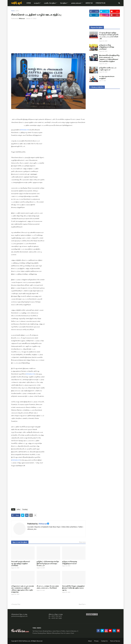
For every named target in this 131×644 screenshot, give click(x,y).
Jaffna (17, 11)
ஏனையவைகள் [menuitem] (76, 3)
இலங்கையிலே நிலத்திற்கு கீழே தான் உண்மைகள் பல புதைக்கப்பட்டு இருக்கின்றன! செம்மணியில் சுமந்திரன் (109, 58)
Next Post (82, 604)
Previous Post (16, 604)
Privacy (96, 641)
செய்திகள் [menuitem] (63, 3)
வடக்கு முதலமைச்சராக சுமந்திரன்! (107, 77)
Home (13, 11)
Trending (25, 509)
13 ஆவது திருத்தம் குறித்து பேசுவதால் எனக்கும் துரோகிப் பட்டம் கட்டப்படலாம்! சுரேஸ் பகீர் (109, 36)
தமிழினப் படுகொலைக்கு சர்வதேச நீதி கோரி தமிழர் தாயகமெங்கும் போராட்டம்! (48, 563)
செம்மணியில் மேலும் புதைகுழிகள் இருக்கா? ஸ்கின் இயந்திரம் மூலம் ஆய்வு (73, 588)
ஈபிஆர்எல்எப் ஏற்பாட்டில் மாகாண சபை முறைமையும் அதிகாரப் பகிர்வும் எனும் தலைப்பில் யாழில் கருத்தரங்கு (23, 589)
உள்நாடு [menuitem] (37, 3)
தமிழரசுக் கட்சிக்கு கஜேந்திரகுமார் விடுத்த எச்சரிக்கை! (107, 47)
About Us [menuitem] (89, 3)
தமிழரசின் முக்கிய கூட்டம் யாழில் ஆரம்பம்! (108, 69)
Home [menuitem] (29, 3)
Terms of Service (115, 641)
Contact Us (104, 641)
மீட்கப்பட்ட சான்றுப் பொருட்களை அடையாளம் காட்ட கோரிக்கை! (48, 587)
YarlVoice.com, (27, 641)
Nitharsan (43, 524)
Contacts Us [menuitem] (101, 3)
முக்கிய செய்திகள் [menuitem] (50, 3)
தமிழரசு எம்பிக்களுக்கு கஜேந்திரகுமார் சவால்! (70, 562)
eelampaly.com (25, 130)
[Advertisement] (48, 36)
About (90, 641)
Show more (82, 542)
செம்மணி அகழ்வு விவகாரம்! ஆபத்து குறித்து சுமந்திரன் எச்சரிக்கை (21, 563)
